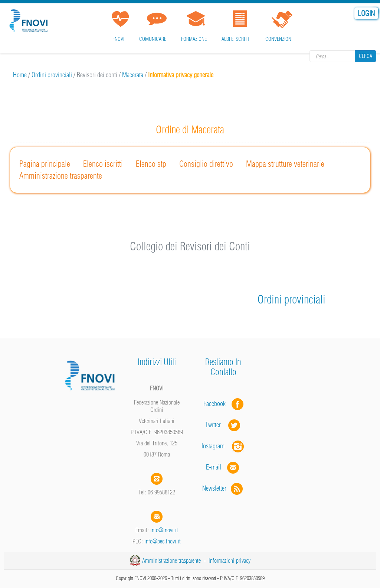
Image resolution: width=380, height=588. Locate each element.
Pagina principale (45, 164)
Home (20, 75)
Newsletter (223, 488)
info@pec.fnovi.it (163, 541)
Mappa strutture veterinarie (285, 164)
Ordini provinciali (52, 75)
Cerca (366, 56)
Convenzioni (279, 39)
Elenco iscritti (103, 164)
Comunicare (153, 39)
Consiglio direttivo (206, 164)
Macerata (133, 75)
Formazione (194, 39)
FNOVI (118, 39)
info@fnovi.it (164, 530)
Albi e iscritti (236, 39)
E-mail (214, 467)
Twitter (223, 425)
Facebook (217, 404)
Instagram (223, 446)
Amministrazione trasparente (61, 176)
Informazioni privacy (230, 561)
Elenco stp (151, 164)
